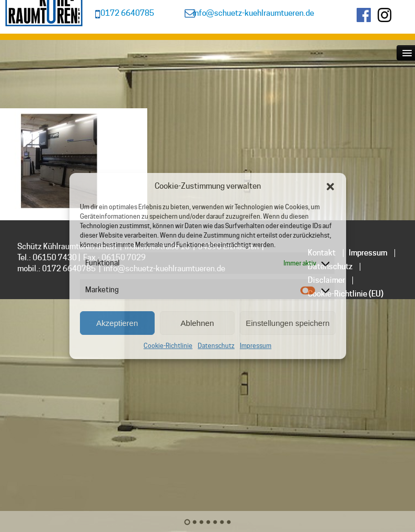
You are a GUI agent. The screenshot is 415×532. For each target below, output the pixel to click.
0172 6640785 (127, 13)
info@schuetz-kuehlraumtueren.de (253, 13)
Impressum (256, 346)
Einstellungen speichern (287, 323)
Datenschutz (216, 346)
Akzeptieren (117, 323)
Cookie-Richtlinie (168, 346)
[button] (330, 187)
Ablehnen (197, 323)
